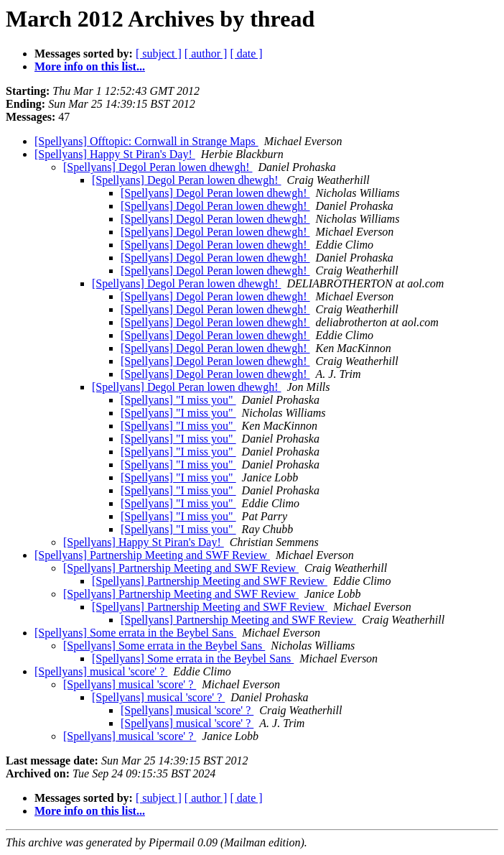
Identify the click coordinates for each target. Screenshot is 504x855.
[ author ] (206, 54)
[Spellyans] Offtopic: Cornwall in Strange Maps (146, 141)
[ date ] (246, 54)
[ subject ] (159, 54)
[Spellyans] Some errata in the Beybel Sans (135, 633)
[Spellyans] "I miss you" (178, 400)
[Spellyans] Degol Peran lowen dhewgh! (158, 167)
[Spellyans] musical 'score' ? (101, 671)
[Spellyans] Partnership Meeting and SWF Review (152, 555)
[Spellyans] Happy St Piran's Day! (115, 154)
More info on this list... (90, 66)
